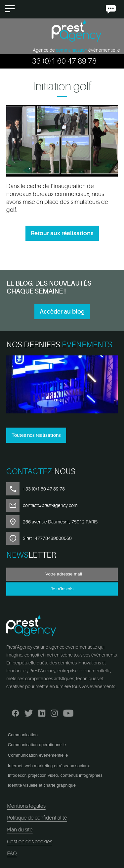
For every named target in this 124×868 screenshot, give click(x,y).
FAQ (12, 854)
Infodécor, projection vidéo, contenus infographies (55, 775)
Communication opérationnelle (37, 745)
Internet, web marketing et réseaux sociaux (49, 766)
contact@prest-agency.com (50, 505)
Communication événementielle (38, 755)
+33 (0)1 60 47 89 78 (62, 61)
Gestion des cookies (30, 842)
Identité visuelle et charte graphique (42, 785)
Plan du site (20, 830)
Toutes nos (36, 435)
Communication (23, 735)
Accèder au (62, 312)
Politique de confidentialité (37, 818)
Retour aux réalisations (62, 233)
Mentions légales (26, 806)
